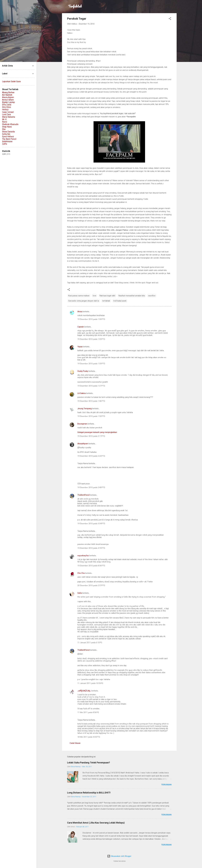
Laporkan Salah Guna (11, 81)
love (94, 296)
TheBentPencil (83, 495)
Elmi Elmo (7, 107)
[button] (170, 19)
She (4, 129)
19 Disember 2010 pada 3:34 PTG (91, 524)
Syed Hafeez (8, 137)
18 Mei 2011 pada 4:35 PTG (89, 737)
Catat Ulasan (75, 743)
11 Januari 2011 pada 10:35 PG (90, 683)
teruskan (166, 785)
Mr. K (4, 119)
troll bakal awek (120, 301)
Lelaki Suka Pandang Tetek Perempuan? (89, 763)
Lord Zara (6, 114)
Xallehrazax (7, 141)
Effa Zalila (7, 105)
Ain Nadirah (7, 95)
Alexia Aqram (8, 97)
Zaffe (5, 144)
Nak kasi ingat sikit (107, 296)
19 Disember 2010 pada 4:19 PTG (91, 548)
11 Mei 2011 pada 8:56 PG (88, 712)
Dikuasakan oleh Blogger (119, 856)
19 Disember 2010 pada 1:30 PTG (91, 319)
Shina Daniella (8, 132)
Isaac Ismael (8, 112)
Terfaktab (75, 6)
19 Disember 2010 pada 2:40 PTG (91, 487)
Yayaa (80, 347)
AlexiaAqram (83, 444)
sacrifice (152, 296)
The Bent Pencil (9, 139)
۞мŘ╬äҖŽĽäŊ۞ (84, 691)
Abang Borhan (8, 92)
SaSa (80, 593)
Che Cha (81, 573)
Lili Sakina (82, 393)
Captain (81, 327)
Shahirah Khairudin (10, 124)
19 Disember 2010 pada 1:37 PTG (91, 386)
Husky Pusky (83, 371)
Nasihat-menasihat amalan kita (132, 296)
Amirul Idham (8, 100)
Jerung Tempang (85, 409)
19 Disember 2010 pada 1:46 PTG (91, 401)
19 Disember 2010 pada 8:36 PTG (91, 566)
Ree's (5, 122)
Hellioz (5, 110)
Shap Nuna (7, 127)
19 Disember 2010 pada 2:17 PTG (91, 436)
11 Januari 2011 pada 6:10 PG (90, 643)
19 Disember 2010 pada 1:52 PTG (91, 416)
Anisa (80, 312)
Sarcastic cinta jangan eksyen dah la (84, 301)
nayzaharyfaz (83, 556)
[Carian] (175, 7)
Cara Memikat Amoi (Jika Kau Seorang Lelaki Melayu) (96, 823)
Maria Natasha (9, 117)
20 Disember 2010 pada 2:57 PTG (91, 586)
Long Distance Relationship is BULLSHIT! (89, 793)
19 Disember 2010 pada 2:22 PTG (91, 456)
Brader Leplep (8, 102)
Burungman (82, 424)
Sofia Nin (6, 134)
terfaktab (106, 301)
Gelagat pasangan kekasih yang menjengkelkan (97, 432)
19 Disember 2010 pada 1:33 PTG (91, 339)
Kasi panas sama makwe (79, 296)
